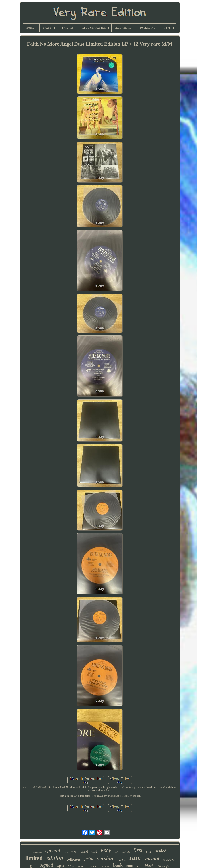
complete (121, 860)
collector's (169, 860)
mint (130, 866)
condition (105, 866)
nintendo (126, 852)
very (106, 850)
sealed (161, 851)
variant (152, 858)
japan (60, 866)
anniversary (37, 852)
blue (71, 866)
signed (47, 865)
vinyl (74, 852)
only (117, 852)
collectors (74, 859)
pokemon (92, 866)
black (149, 865)
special (53, 850)
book (118, 865)
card (94, 852)
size (139, 866)
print (89, 859)
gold (33, 866)
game (81, 866)
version (105, 858)
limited (34, 858)
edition (55, 858)
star (149, 851)
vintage (163, 865)
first (138, 850)
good (66, 852)
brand (84, 852)
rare (135, 858)
